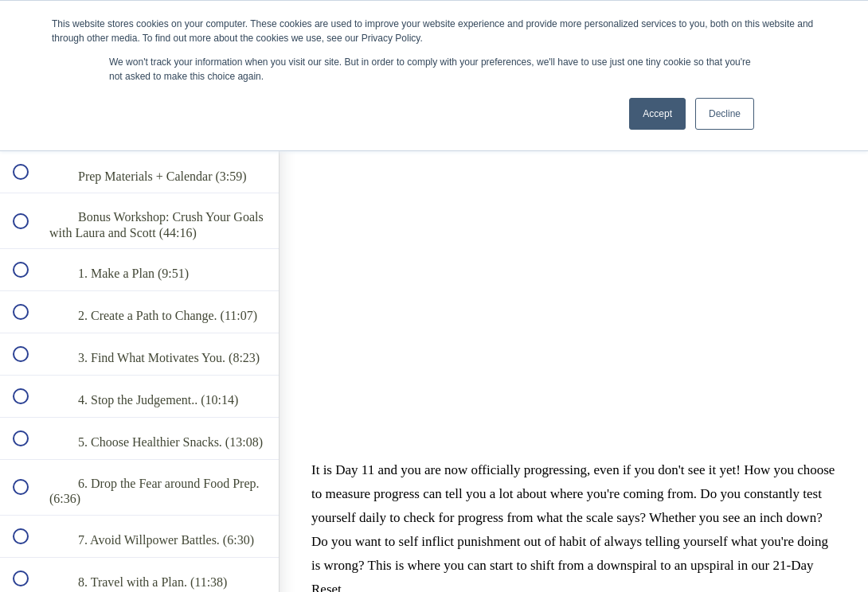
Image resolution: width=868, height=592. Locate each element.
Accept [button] (657, 114)
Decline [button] (725, 114)
